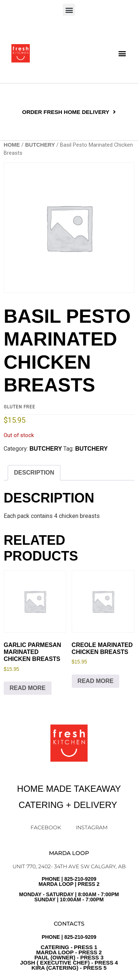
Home (12, 145)
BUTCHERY (40, 145)
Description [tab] (34, 473)
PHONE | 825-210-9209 (69, 952)
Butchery (91, 449)
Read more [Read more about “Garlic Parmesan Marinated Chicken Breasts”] (28, 688)
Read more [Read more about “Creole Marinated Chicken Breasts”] (96, 681)
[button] (69, 10)
